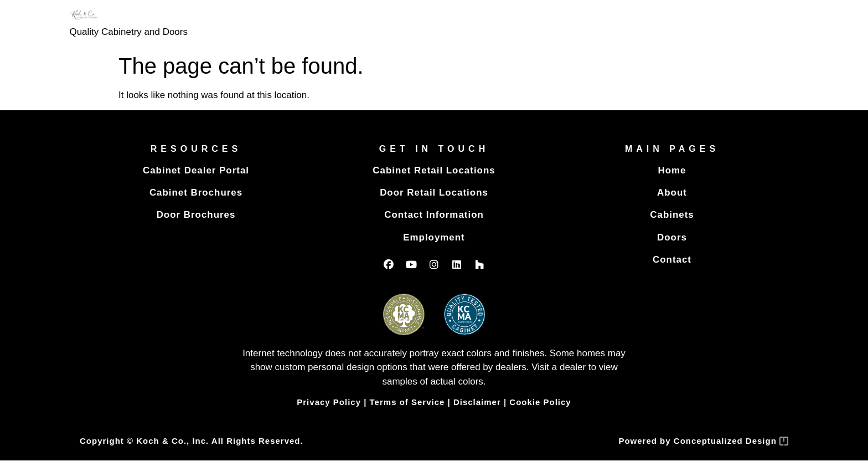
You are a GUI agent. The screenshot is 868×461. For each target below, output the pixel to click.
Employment (434, 237)
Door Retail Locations (434, 193)
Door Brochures (196, 215)
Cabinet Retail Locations (434, 170)
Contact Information (434, 215)
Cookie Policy (540, 403)
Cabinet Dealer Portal (196, 170)
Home (672, 170)
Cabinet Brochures (196, 193)
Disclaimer (477, 403)
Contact (672, 260)
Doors (672, 237)
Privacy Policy (329, 403)
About (672, 193)
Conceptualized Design (731, 441)
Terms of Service (407, 403)
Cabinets (672, 215)
